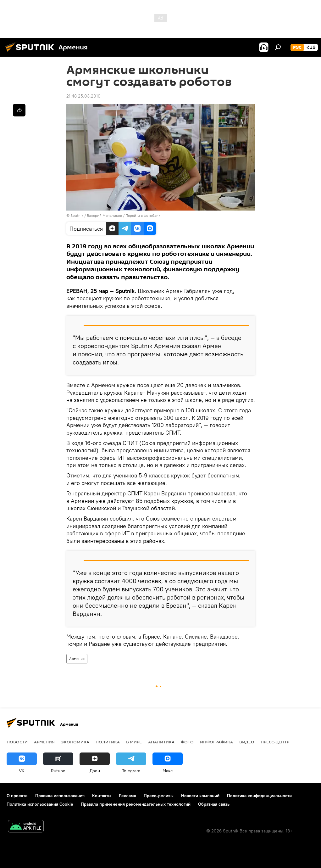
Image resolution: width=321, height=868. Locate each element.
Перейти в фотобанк (143, 215)
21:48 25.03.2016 (83, 96)
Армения (77, 659)
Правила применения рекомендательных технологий (136, 804)
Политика (108, 742)
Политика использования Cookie (40, 804)
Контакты (102, 796)
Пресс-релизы (159, 796)
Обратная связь (214, 804)
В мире (134, 742)
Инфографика (216, 742)
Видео (247, 742)
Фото (187, 742)
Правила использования (60, 796)
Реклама (127, 796)
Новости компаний (200, 796)
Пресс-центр (275, 742)
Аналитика (161, 742)
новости (17, 742)
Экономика (75, 742)
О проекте (17, 796)
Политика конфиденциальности (259, 796)
